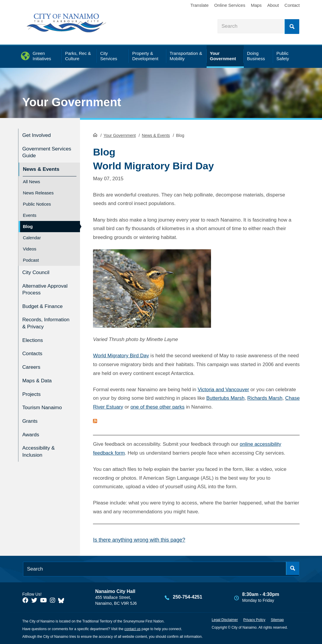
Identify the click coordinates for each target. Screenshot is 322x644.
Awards (32, 428)
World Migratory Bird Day (121, 355)
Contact (292, 5)
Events (30, 212)
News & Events (156, 135)
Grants (31, 416)
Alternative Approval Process (44, 285)
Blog (28, 223)
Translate (200, 5)
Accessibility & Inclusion (40, 444)
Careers (32, 365)
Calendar (32, 235)
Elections (34, 340)
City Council (37, 269)
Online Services (230, 5)
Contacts (33, 352)
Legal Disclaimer (225, 620)
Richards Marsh (265, 398)
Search (292, 27)
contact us (132, 629)
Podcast (31, 257)
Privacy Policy (254, 620)
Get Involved (38, 135)
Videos (30, 246)
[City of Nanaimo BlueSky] (63, 600)
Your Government (72, 102)
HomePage (95, 135)
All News (32, 179)
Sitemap (277, 620)
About (273, 5)
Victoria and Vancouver (223, 389)
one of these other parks (157, 407)
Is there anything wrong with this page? (139, 540)
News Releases (38, 190)
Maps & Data (39, 377)
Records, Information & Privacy (39, 320)
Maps (256, 5)
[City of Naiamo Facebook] (25, 600)
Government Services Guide (41, 151)
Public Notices (37, 201)
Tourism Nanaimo (44, 403)
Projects (33, 390)
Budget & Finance (45, 301)
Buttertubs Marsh (225, 398)
